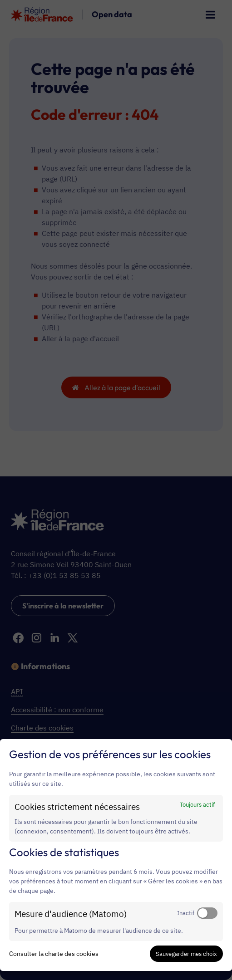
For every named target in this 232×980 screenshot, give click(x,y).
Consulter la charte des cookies (54, 954)
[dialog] (116, 855)
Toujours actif (197, 804)
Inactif (186, 913)
